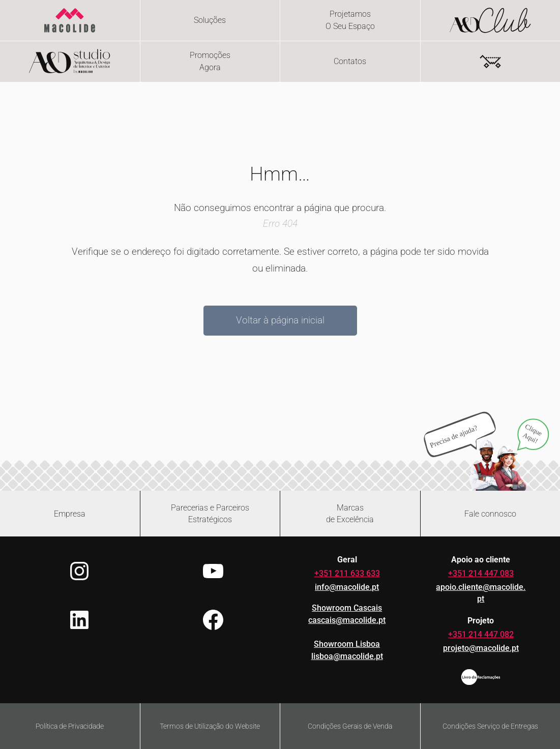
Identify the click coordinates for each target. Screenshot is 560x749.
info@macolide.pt (347, 587)
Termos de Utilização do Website (210, 726)
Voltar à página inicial (280, 320)
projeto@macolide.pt (481, 648)
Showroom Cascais (347, 608)
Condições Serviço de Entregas (490, 726)
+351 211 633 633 (347, 573)
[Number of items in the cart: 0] (490, 62)
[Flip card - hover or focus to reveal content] (350, 20)
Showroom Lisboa (347, 644)
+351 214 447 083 (481, 573)
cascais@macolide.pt (347, 620)
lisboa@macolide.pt (347, 656)
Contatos (350, 61)
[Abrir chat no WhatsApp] (486, 450)
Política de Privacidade (70, 726)
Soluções (210, 20)
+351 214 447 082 (481, 634)
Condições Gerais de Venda (350, 726)
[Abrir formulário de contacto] (491, 514)
